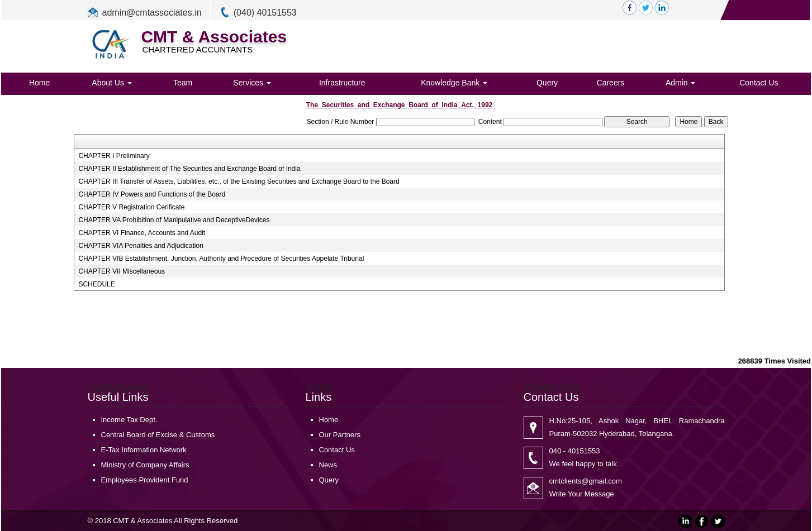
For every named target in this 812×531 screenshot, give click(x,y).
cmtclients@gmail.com (586, 481)
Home (39, 83)
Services (252, 83)
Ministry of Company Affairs (145, 465)
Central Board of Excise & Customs (158, 435)
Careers (611, 83)
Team (183, 83)
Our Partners (340, 435)
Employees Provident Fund (145, 480)
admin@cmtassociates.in (152, 13)
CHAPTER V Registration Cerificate (131, 207)
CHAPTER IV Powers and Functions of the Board (152, 194)
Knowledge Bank (454, 83)
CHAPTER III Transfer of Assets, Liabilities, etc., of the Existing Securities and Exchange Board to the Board (239, 181)
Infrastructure (342, 83)
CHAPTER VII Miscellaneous (122, 271)
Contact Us (759, 83)
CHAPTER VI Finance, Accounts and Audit (142, 233)
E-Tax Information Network (144, 450)
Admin (681, 83)
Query (547, 83)
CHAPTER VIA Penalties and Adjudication (141, 246)
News (328, 465)
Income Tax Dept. (129, 420)
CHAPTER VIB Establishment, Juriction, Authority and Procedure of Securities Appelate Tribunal (221, 259)
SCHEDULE (96, 284)
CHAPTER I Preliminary (114, 156)
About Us (111, 83)
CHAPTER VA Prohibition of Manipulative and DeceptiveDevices (174, 220)
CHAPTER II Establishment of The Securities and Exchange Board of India (189, 169)
